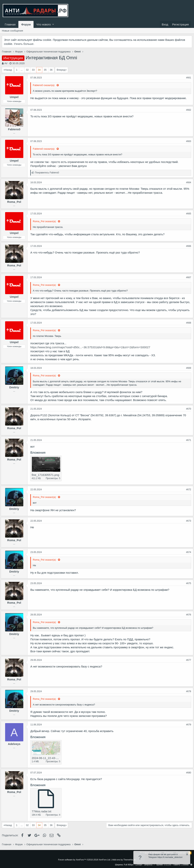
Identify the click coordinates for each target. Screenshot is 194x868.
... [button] (22, 70)
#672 (187, 490)
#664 (187, 182)
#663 (187, 141)
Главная (10, 24)
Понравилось (48, 173)
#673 (187, 521)
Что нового (43, 24)
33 (33, 70)
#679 (187, 725)
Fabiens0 (15, 129)
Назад (8, 70)
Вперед (61, 70)
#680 (187, 773)
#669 (187, 368)
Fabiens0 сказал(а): (45, 85)
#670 (187, 409)
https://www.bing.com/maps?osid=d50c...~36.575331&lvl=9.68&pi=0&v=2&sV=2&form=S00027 (91, 347)
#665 (187, 214)
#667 (187, 277)
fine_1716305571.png (47, 475)
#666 (187, 246)
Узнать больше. (24, 44)
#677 (187, 660)
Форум (26, 24)
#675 (187, 583)
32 (27, 70)
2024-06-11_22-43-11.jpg (49, 758)
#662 (187, 110)
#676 (187, 615)
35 (45, 70)
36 (51, 70)
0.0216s (168, 865)
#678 (187, 691)
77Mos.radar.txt (43, 811)
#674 (187, 552)
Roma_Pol (15, 202)
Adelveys (15, 744)
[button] (53, 24)
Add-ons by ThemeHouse (124, 860)
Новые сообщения (13, 31)
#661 (187, 78)
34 (39, 70)
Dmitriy (15, 387)
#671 (187, 440)
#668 (187, 323)
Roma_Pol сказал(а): (46, 221)
